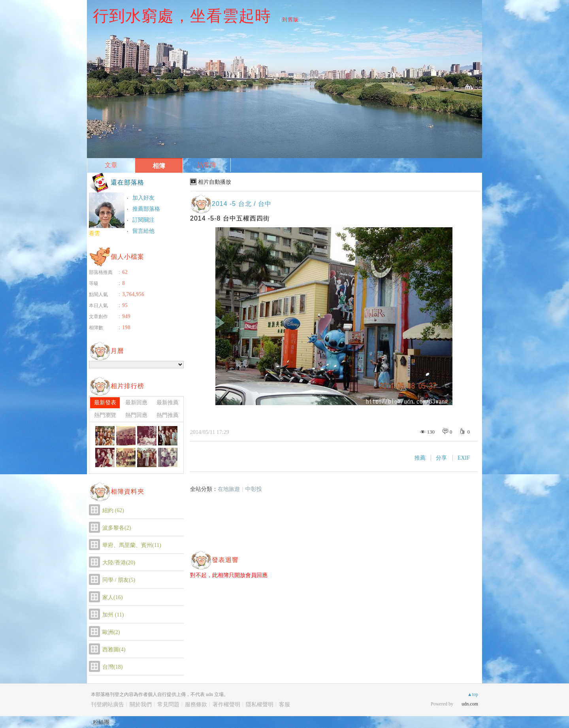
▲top (473, 694)
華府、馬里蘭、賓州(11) (132, 545)
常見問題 (168, 704)
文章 (111, 165)
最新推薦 (168, 403)
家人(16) (112, 597)
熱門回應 (136, 415)
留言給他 (143, 231)
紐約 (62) (113, 510)
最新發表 (105, 403)
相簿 (159, 166)
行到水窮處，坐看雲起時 (182, 16)
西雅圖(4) (114, 650)
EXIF (464, 458)
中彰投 (254, 489)
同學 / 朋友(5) (119, 580)
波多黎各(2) (117, 528)
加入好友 (143, 198)
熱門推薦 (168, 415)
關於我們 (141, 704)
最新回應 (136, 403)
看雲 (94, 233)
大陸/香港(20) (119, 563)
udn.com (470, 704)
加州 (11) (113, 615)
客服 (284, 704)
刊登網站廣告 (107, 704)
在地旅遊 (229, 489)
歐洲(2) (111, 632)
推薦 (420, 458)
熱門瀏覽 (105, 415)
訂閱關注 (143, 220)
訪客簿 (207, 165)
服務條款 (196, 704)
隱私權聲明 (260, 704)
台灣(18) (112, 667)
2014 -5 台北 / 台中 (242, 204)
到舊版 (290, 20)
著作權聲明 (226, 704)
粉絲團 (101, 722)
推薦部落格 (146, 209)
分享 (441, 458)
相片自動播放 (215, 182)
